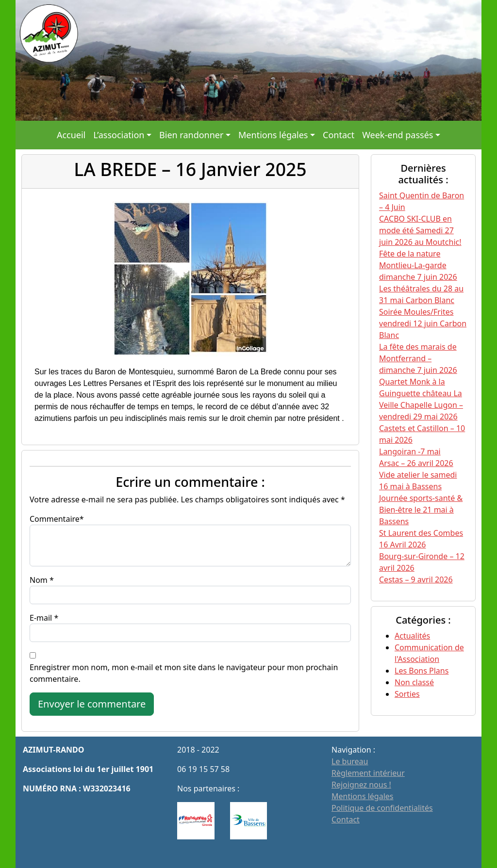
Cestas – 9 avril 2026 (416, 579)
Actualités (412, 636)
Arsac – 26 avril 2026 (416, 463)
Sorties (407, 694)
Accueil (71, 135)
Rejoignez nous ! (361, 785)
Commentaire (55, 519)
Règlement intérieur (368, 773)
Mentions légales (273, 135)
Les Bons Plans (422, 671)
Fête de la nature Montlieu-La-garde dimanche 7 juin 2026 (418, 265)
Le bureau (350, 761)
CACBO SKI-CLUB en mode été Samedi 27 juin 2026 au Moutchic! (420, 230)
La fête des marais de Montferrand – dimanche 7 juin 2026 (418, 358)
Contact (339, 135)
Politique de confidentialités (382, 808)
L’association (119, 135)
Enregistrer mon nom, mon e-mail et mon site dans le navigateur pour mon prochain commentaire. (184, 673)
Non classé (414, 682)
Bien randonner (191, 135)
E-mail (41, 618)
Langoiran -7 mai (410, 451)
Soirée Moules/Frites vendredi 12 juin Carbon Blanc (423, 323)
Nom (39, 580)
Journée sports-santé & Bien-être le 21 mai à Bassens (421, 510)
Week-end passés (398, 135)
